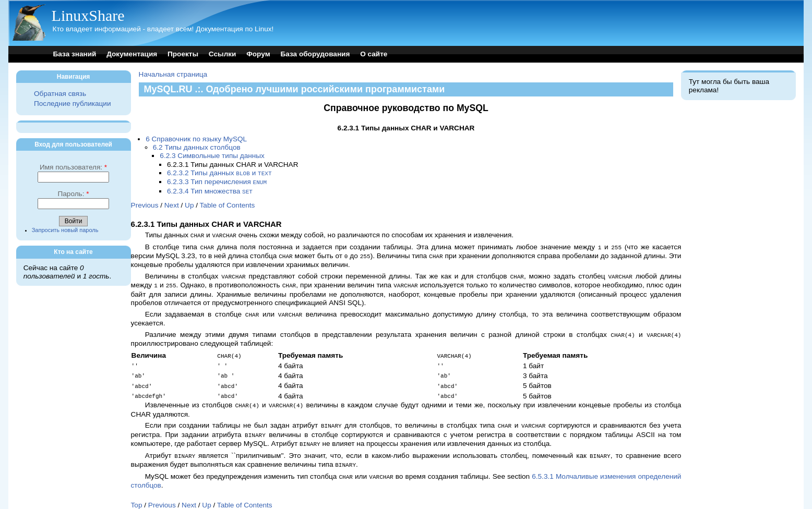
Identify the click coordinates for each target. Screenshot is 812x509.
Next (172, 204)
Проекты (183, 54)
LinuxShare (88, 15)
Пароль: (74, 194)
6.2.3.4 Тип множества (210, 190)
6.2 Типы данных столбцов (197, 147)
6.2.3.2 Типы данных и (219, 173)
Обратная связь (60, 94)
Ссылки (223, 54)
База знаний (75, 54)
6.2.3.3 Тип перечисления (217, 181)
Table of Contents (228, 204)
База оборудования (315, 54)
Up (189, 204)
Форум (258, 54)
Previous (145, 204)
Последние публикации (72, 104)
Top (137, 494)
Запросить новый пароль (65, 230)
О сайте (374, 54)
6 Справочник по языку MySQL (196, 139)
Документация (132, 54)
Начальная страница (173, 74)
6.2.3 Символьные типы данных (212, 156)
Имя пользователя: (73, 167)
